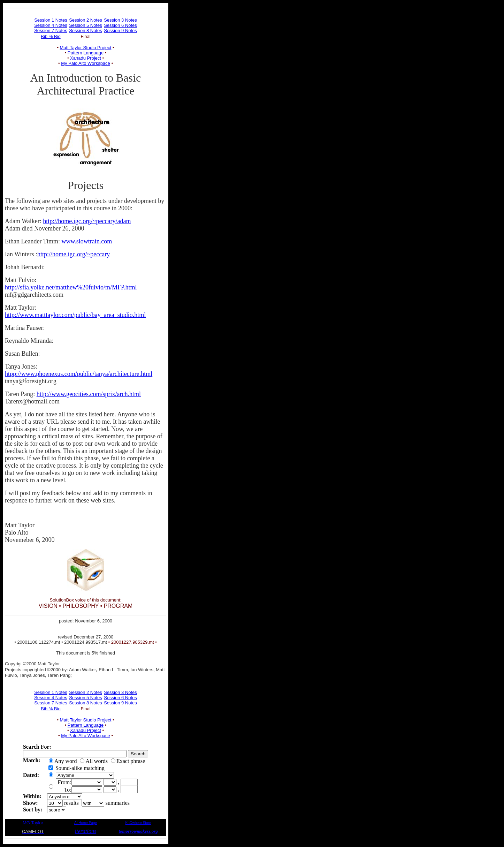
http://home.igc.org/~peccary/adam (87, 221)
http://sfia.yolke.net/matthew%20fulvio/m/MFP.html (71, 287)
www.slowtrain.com (87, 241)
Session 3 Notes (120, 20)
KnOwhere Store (138, 823)
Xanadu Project (86, 58)
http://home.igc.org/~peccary (74, 254)
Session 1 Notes (51, 20)
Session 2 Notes (86, 20)
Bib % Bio (51, 36)
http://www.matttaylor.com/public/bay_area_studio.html (75, 315)
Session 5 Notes (86, 25)
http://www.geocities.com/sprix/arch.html (89, 394)
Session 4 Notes (51, 25)
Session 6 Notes (120, 25)
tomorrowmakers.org (138, 831)
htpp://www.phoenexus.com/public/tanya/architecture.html (79, 374)
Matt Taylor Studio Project (86, 48)
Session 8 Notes (86, 31)
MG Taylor (33, 823)
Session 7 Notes (51, 31)
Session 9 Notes (120, 31)
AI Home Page (86, 823)
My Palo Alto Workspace (86, 63)
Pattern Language (86, 53)
